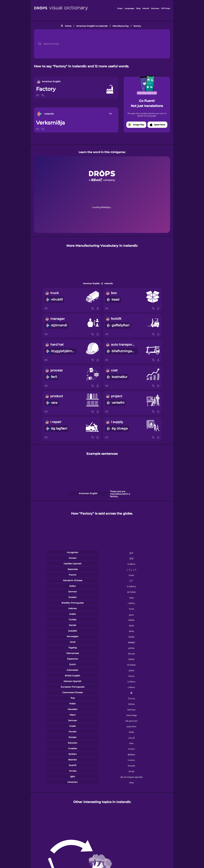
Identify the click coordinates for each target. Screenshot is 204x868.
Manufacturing (121, 26)
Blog (138, 8)
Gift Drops (166, 8)
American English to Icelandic (92, 26)
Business (155, 8)
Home (68, 26)
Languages (129, 8)
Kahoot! (146, 8)
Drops (120, 8)
